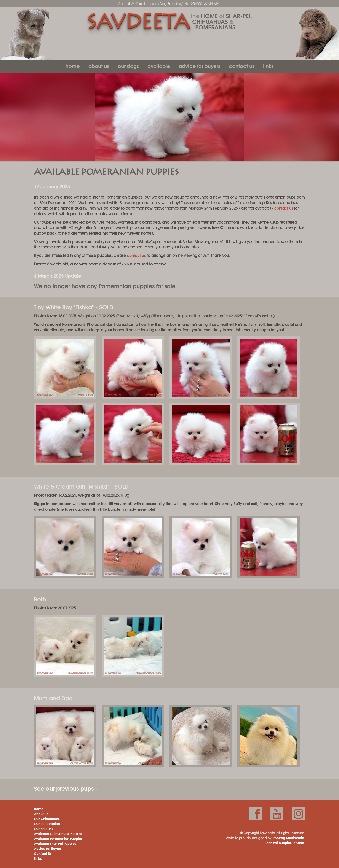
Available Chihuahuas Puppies (58, 833)
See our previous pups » (66, 788)
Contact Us (242, 66)
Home (73, 66)
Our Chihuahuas (47, 819)
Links (268, 66)
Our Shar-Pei (44, 828)
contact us (284, 208)
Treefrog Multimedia (288, 838)
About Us (99, 66)
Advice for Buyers (200, 66)
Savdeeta (138, 23)
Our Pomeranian (47, 823)
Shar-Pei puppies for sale (285, 843)
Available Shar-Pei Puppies (55, 843)
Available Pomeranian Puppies (58, 838)
